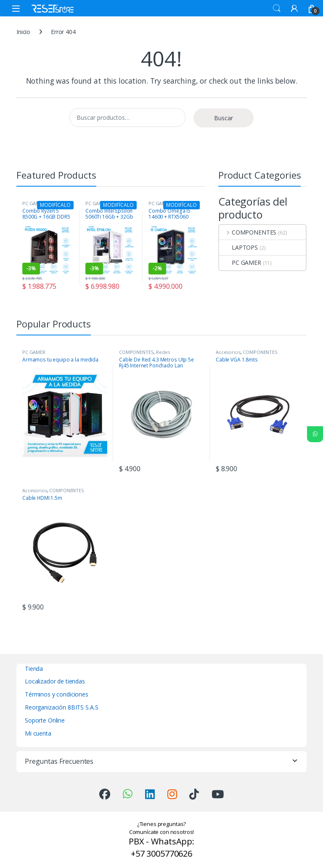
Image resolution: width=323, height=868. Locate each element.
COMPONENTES (248, 232)
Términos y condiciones (57, 694)
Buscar (224, 118)
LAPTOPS (238, 247)
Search (277, 8)
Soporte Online (45, 720)
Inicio (23, 32)
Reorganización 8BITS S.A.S (61, 707)
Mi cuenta (38, 733)
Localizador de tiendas (55, 681)
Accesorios (228, 352)
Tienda (34, 669)
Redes (163, 352)
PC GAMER (240, 263)
